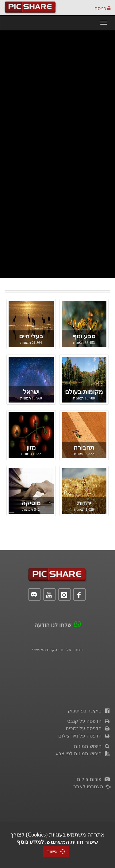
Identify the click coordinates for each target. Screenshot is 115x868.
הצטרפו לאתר (92, 787)
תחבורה (84, 447)
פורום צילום (94, 779)
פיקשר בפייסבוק (89, 711)
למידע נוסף (30, 842)
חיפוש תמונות (92, 746)
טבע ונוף (84, 336)
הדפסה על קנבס (89, 721)
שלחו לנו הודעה (53, 625)
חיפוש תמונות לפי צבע (83, 754)
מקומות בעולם (84, 392)
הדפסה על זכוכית (88, 728)
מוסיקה (31, 503)
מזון (31, 447)
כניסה (102, 8)
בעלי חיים (31, 336)
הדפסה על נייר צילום (84, 736)
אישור (56, 852)
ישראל (31, 392)
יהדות (84, 503)
